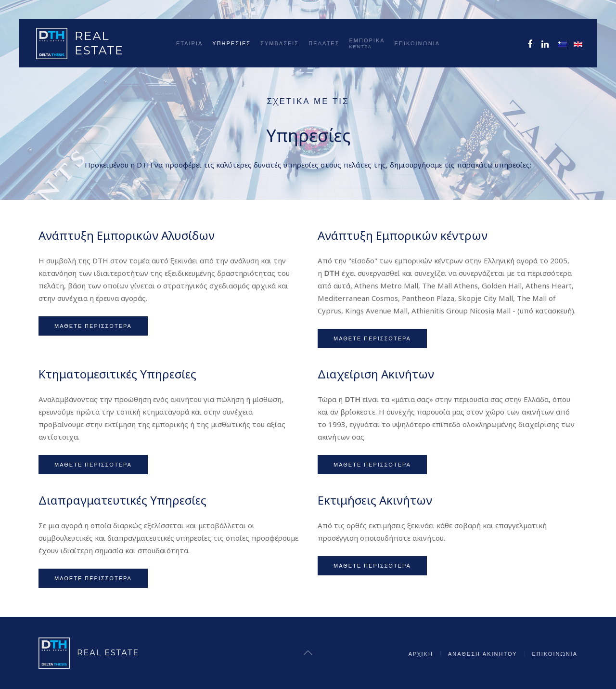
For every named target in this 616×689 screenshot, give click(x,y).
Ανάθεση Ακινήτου (483, 654)
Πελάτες (324, 43)
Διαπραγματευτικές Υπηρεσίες (122, 500)
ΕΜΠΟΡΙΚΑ (367, 43)
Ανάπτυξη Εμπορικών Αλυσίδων (127, 235)
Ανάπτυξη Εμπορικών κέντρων (403, 235)
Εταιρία (189, 43)
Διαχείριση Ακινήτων (376, 374)
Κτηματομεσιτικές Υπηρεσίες (117, 374)
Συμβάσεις (280, 43)
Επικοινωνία (417, 43)
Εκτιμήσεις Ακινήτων (375, 500)
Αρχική (421, 654)
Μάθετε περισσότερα (93, 326)
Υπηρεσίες (231, 43)
